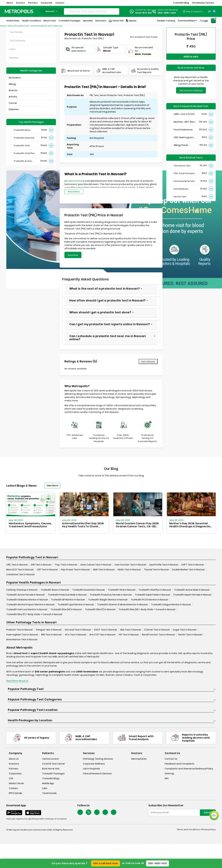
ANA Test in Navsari (131, 630)
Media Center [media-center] (16, 783)
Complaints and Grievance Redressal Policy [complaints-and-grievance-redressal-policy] (189, 769)
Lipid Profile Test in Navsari (164, 565)
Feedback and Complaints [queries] (180, 764)
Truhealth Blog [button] (181, 3)
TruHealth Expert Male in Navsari (152, 595)
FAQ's (12, 49)
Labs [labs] (45, 788)
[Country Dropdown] (193, 11)
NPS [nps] (167, 778)
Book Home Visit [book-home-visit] (51, 769)
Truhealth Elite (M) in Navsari (66, 609)
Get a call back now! (106, 863)
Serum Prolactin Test (18, 26)
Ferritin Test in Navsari (190, 635)
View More (52, 486)
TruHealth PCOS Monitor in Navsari (149, 600)
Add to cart (191, 57)
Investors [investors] (14, 764)
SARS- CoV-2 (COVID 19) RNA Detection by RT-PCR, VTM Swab (185, 114)
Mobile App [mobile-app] (48, 783)
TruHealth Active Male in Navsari (192, 590)
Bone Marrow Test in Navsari (22, 639)
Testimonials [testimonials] (49, 793)
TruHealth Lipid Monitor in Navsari (76, 605)
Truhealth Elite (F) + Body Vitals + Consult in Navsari (34, 614)
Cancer (13, 103)
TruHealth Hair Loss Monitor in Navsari (27, 609)
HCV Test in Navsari (76, 635)
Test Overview (17, 41)
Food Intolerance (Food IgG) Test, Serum (183, 130)
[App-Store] (214, 11)
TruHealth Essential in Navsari (89, 590)
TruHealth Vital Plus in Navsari (155, 590)
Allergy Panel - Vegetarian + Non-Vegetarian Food (184, 145)
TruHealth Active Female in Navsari (25, 595)
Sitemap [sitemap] (169, 774)
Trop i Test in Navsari (66, 565)
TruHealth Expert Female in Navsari (192, 595)
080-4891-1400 (158, 863)
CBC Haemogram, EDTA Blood (184, 137)
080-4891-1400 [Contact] (167, 13)
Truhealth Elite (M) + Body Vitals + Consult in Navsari (147, 609)
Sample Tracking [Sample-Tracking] (166, 21)
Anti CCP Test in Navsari (102, 635)
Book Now (73, 255)
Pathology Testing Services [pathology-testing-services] (98, 759)
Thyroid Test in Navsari (156, 570)
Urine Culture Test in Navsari (96, 565)
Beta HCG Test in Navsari (20, 570)
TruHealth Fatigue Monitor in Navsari (171, 605)
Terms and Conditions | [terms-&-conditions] (189, 829)
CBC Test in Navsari (17, 565)
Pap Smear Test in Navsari (75, 570)
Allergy (12, 84)
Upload (131, 21)
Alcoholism (15, 78)
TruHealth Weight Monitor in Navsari (108, 600)
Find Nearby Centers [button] (203, 3)
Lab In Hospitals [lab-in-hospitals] (91, 769)
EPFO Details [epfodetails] (16, 793)
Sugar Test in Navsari (185, 630)
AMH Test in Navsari (104, 570)
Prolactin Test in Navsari (20, 630)
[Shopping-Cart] (213, 21)
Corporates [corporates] (15, 774)
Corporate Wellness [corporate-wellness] (94, 764)
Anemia (13, 90)
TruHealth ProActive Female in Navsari (111, 595)
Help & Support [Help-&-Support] (194, 11)
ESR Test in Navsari (41, 565)
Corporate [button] (46, 3)
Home (3, 26)
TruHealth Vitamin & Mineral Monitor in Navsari (122, 605)
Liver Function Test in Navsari (130, 565)
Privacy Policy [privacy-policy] (209, 829)
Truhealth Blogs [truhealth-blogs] (51, 778)
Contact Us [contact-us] (171, 759)
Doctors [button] (21, 3)
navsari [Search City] (52, 11)
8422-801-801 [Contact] (144, 13)
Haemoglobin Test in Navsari (22, 635)
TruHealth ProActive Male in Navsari (67, 595)
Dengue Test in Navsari (49, 630)
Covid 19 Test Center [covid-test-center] (54, 764)
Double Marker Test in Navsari (188, 570)
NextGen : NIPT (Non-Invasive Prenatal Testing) (185, 122)
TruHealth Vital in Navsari (122, 590)
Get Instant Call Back (191, 91)
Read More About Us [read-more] (17, 681)
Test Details (16, 32)
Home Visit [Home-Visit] (116, 21)
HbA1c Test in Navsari (129, 570)
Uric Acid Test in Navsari (78, 630)
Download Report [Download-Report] (187, 21)
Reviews (14, 58)
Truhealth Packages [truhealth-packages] (53, 774)
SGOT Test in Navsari (106, 630)
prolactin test (74, 181)
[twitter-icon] (88, 812)
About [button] (10, 3)
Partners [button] (33, 3)
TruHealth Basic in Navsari (55, 590)
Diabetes (14, 109)
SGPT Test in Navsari (193, 565)
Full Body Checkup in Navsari (22, 590)
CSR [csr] (11, 778)
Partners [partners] (14, 769)
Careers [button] (60, 3)
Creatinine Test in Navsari (21, 574)
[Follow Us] (80, 812)
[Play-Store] (210, 11)
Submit (208, 812)
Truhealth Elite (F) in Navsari (100, 609)
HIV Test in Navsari (129, 635)
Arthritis (13, 97)
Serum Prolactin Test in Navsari (47, 26)
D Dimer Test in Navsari (157, 630)
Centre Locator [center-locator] (51, 759)
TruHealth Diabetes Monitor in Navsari (27, 600)
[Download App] (14, 813)
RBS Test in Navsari (51, 635)
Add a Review (148, 362)
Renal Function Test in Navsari (158, 635)
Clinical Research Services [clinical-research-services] (97, 774)
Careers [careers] (13, 788)
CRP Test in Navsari (47, 570)
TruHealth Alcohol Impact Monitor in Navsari (30, 605)
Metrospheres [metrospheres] (139, 759)
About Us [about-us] (14, 759)
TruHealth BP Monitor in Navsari (68, 600)
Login (205, 21)
